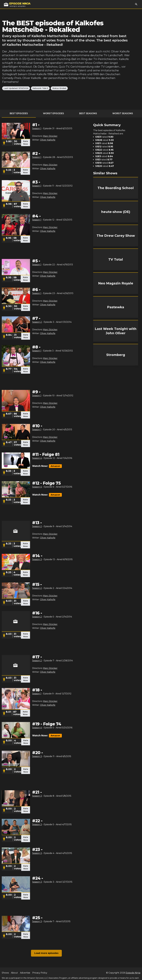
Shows (5, 973)
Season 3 (37, 559)
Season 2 (37, 322)
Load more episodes (46, 953)
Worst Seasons (123, 113)
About (14, 973)
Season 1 (37, 128)
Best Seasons (88, 113)
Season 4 (37, 458)
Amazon (55, 466)
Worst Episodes (53, 113)
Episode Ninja (133, 973)
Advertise (25, 973)
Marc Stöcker (50, 136)
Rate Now (26, 143)
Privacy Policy (40, 973)
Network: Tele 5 (40, 88)
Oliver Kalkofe (48, 140)
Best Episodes (19, 113)
